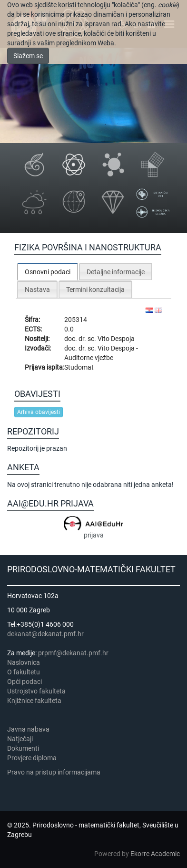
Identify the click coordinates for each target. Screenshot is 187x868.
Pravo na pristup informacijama (55, 772)
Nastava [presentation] (37, 289)
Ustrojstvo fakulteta (36, 691)
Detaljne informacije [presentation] (116, 272)
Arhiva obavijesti (39, 412)
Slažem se (28, 56)
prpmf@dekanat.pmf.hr (73, 653)
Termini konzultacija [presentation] (95, 289)
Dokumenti (23, 748)
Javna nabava (28, 729)
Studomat (79, 367)
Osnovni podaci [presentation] (48, 272)
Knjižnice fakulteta (34, 701)
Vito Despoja (116, 339)
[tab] (48, 272)
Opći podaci (25, 682)
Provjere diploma (32, 758)
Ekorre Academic (155, 854)
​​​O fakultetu (24, 672)
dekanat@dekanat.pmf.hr (45, 634)
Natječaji (20, 739)
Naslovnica (24, 662)
